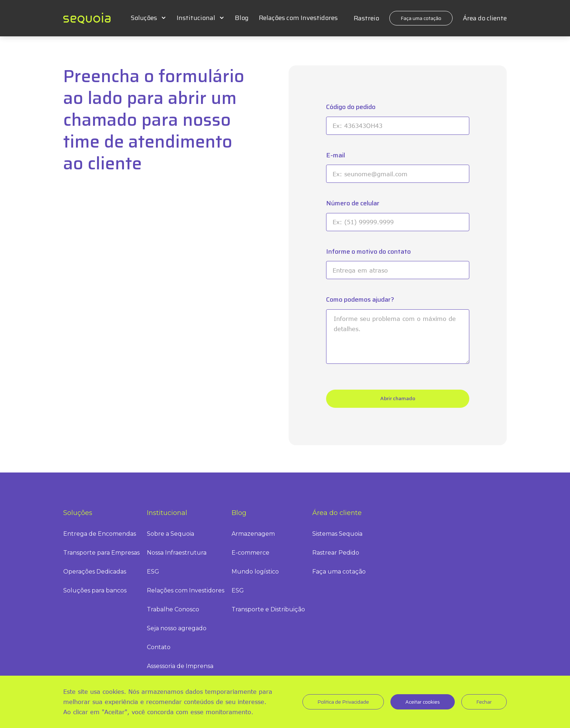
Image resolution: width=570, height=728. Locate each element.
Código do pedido (351, 107)
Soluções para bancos (95, 590)
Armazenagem (253, 534)
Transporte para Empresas (101, 553)
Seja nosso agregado (177, 628)
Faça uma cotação (421, 18)
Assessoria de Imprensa (180, 666)
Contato (159, 647)
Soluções (144, 18)
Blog (242, 18)
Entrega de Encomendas (100, 534)
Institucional (196, 18)
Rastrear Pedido (336, 553)
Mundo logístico (255, 572)
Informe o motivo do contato (368, 252)
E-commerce (250, 553)
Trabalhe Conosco (173, 609)
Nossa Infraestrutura (177, 553)
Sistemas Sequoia (337, 534)
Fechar (484, 702)
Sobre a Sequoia (170, 534)
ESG (153, 572)
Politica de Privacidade (343, 702)
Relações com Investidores (298, 18)
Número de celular (353, 203)
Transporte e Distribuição (268, 609)
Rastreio (366, 18)
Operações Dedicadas (95, 572)
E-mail (336, 155)
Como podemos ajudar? (360, 300)
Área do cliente (485, 18)
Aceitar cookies (423, 702)
